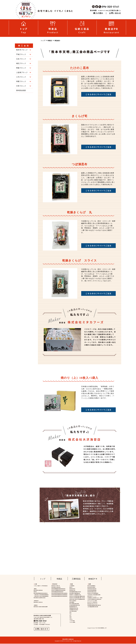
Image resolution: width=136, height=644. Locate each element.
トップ (43, 579)
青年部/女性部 (21, 90)
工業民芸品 (76, 579)
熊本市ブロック (24, 50)
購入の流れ (98, 13)
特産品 (59, 579)
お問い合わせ (115, 13)
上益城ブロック (24, 72)
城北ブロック (24, 63)
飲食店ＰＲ (93, 579)
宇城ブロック (24, 54)
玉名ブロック (24, 59)
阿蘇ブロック (24, 68)
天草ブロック (24, 86)
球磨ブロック (24, 81)
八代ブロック (24, 77)
